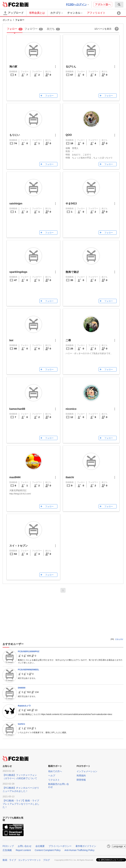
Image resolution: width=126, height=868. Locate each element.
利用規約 (81, 776)
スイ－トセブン (19, 546)
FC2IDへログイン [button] (77, 5)
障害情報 (81, 780)
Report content (23, 850)
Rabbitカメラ (24, 706)
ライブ (13, 860)
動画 (5, 860)
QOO (69, 135)
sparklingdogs (18, 272)
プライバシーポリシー (60, 846)
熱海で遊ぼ (72, 272)
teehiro (21, 724)
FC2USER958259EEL (28, 670)
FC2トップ (8, 846)
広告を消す (119, 639)
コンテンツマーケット (30, 860)
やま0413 (71, 203)
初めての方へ (55, 771)
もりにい (15, 135)
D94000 (22, 688)
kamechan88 (17, 409)
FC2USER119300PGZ (29, 651)
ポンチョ (7, 20)
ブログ (46, 860)
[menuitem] (119, 5)
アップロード (13, 13)
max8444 (15, 477)
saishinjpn (16, 203)
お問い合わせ (25, 846)
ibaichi (70, 477)
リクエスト (54, 780)
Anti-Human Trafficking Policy (79, 850)
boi (11, 340)
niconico (71, 409)
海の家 (13, 67)
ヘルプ (52, 776)
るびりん (71, 67)
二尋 (68, 340)
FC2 (11, 4)
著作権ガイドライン (86, 846)
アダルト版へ (103, 5)
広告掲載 (7, 850)
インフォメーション (87, 771)
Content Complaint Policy (48, 850)
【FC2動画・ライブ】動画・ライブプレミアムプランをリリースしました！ (21, 804)
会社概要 (40, 846)
